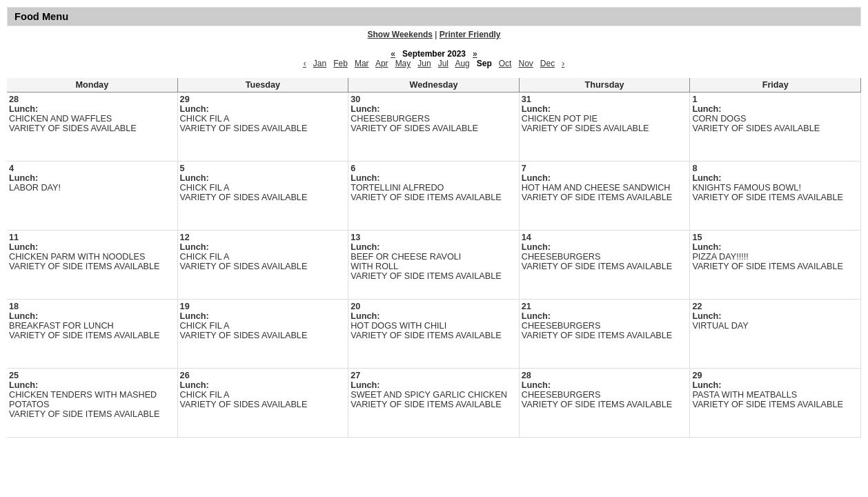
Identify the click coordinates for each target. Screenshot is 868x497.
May (403, 64)
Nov (525, 64)
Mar (362, 64)
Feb (341, 64)
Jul (443, 64)
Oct (505, 64)
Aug (462, 64)
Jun (424, 64)
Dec (548, 64)
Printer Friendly (470, 35)
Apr (382, 64)
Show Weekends (400, 35)
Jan (320, 64)
